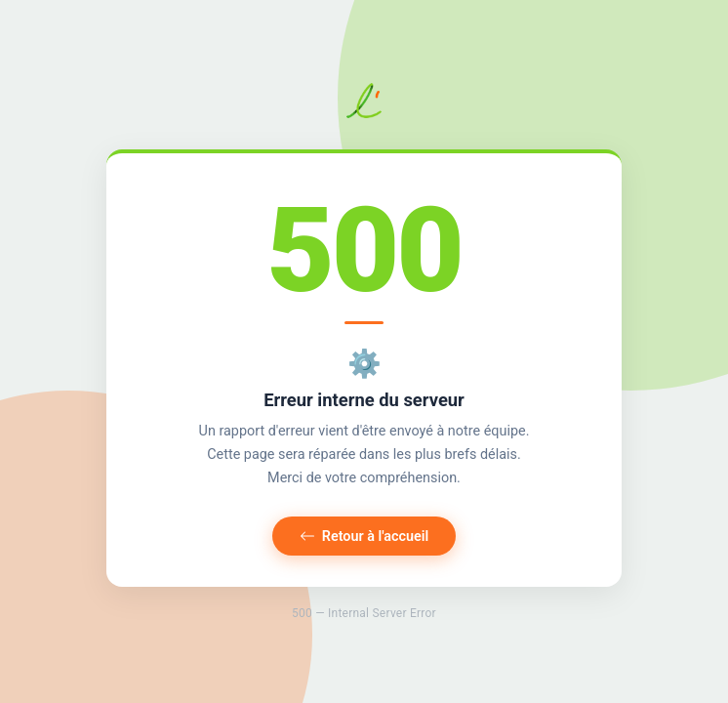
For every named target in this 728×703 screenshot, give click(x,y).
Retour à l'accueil (364, 537)
